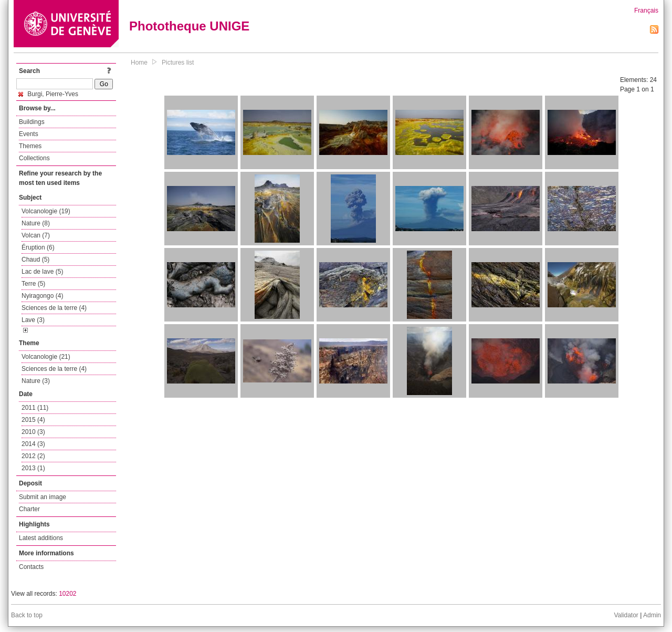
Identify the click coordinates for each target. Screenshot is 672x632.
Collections (34, 158)
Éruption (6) (38, 247)
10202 (67, 594)
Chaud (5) (35, 260)
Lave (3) (33, 320)
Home (139, 63)
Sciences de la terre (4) (54, 308)
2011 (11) (35, 408)
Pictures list (178, 63)
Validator (626, 615)
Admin (652, 615)
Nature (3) (36, 381)
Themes (30, 146)
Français (646, 11)
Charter (29, 509)
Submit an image (43, 497)
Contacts (31, 567)
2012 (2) (33, 456)
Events (29, 134)
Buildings (32, 122)
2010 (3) (33, 432)
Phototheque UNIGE (189, 26)
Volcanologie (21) (46, 357)
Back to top (27, 615)
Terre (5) (33, 284)
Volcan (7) (36, 235)
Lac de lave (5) (42, 272)
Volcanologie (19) (46, 211)
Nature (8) (36, 223)
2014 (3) (33, 444)
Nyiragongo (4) (42, 296)
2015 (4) (33, 420)
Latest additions (41, 538)
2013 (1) (33, 468)
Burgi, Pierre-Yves (48, 94)
